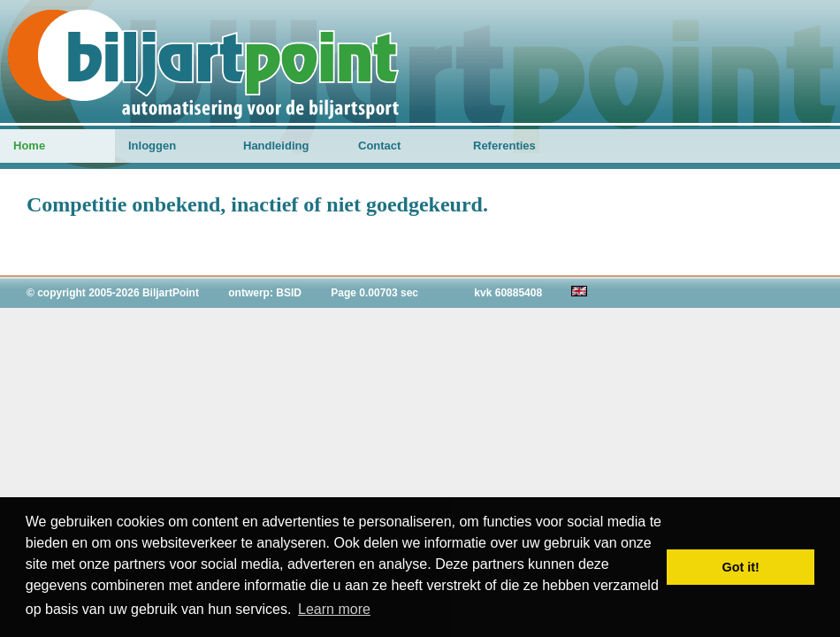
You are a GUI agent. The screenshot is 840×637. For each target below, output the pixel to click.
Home (29, 146)
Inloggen (152, 146)
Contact (379, 146)
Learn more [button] (334, 609)
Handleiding (276, 146)
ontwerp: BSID (265, 293)
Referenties (504, 146)
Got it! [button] (741, 567)
